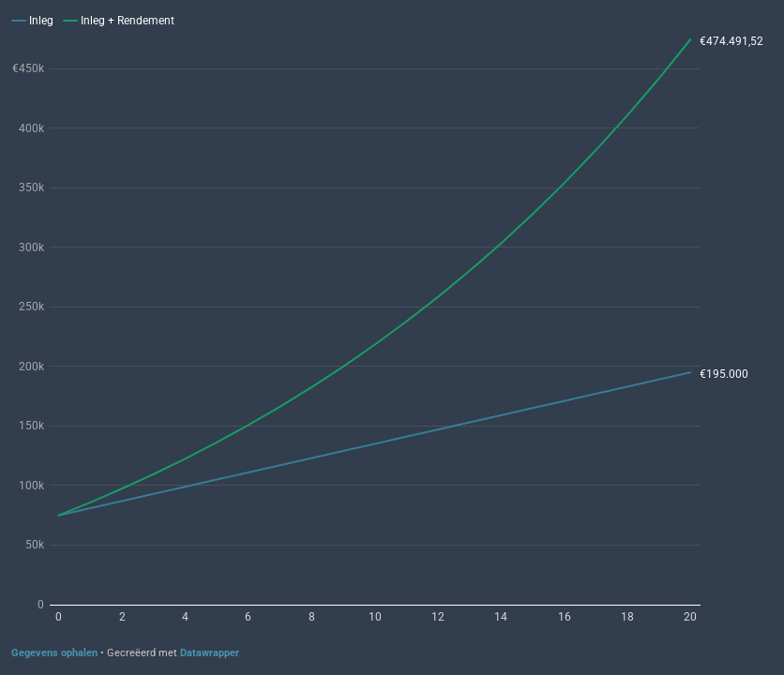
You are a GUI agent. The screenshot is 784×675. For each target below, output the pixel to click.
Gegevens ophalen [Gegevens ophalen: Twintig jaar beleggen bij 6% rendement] (54, 653)
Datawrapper (210, 653)
